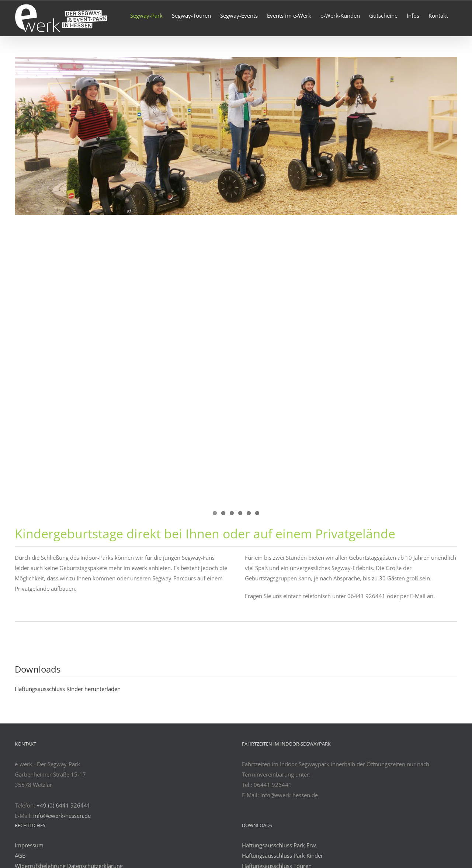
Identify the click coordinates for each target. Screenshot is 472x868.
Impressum (29, 845)
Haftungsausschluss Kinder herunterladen (68, 689)
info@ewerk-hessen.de (62, 816)
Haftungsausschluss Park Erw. (280, 845)
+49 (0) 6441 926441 (63, 805)
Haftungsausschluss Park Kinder (282, 855)
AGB (20, 855)
